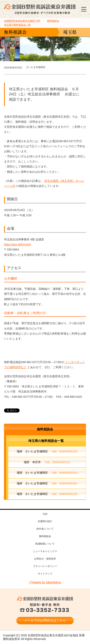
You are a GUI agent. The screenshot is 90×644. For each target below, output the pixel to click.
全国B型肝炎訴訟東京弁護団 (45, 599)
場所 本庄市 (47, 463)
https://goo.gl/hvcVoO (17, 244)
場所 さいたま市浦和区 (47, 452)
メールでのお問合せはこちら (45, 620)
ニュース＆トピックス (45, 551)
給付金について (45, 529)
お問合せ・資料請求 (45, 559)
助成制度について (45, 544)
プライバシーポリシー (45, 566)
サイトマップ (45, 574)
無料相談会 (45, 429)
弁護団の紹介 (45, 521)
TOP (22, 21)
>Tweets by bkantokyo (45, 582)
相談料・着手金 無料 (45, 608)
